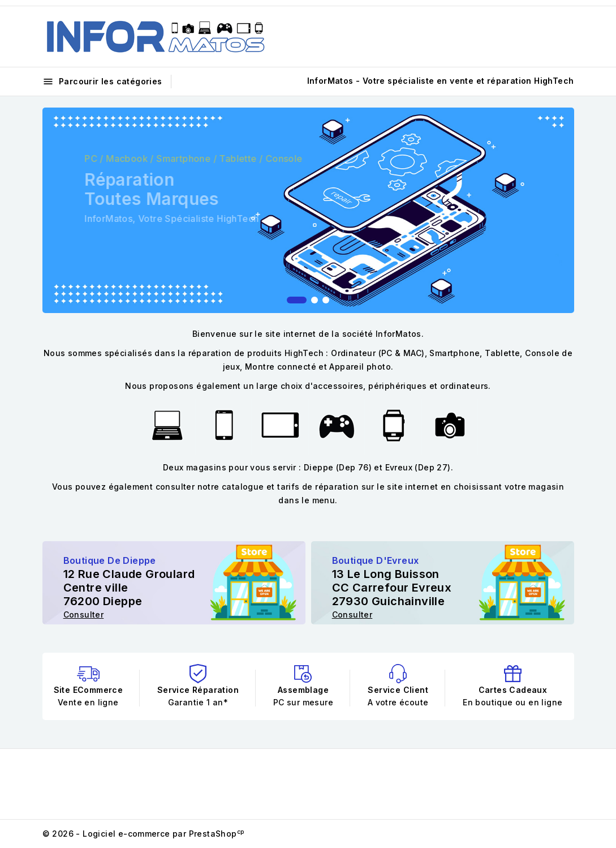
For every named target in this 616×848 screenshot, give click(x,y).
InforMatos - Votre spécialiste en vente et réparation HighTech (441, 81)
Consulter (84, 614)
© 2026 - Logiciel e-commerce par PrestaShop (143, 834)
